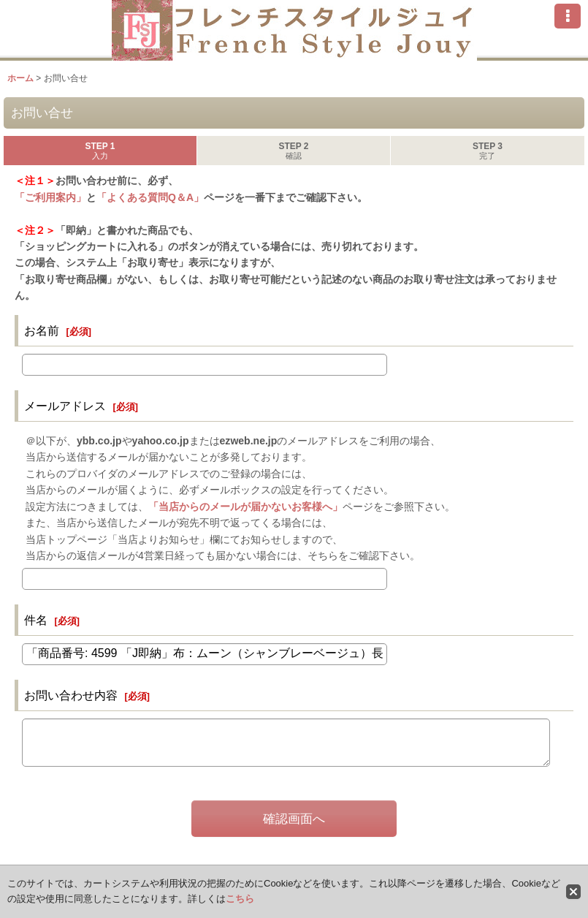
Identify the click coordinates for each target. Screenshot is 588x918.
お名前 (42, 330)
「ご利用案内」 (50, 197)
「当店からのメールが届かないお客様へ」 (245, 507)
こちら (240, 899)
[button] (568, 16)
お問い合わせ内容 (71, 695)
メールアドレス (65, 406)
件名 (36, 620)
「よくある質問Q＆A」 (150, 197)
